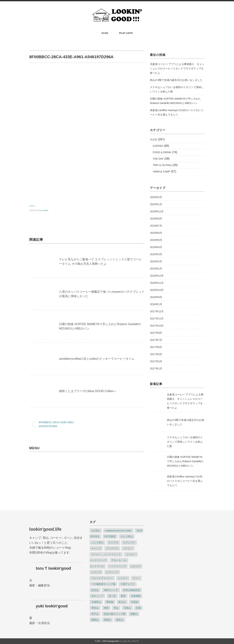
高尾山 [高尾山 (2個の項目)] (107, 620)
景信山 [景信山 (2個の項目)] (95, 608)
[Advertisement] (87, 168)
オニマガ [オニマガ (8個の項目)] (113, 542)
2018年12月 (157, 276)
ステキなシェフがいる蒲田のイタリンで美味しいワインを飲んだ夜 (177, 89)
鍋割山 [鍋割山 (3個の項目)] (95, 620)
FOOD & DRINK (162, 152)
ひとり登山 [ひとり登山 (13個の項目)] (127, 536)
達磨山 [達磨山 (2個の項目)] (134, 614)
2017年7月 (156, 340)
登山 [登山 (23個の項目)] (116, 608)
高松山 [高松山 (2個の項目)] (120, 620)
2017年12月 (157, 311)
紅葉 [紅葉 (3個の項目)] (138, 608)
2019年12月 (157, 211)
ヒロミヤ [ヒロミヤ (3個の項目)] (136, 566)
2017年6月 (156, 347)
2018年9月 (156, 297)
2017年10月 (157, 326)
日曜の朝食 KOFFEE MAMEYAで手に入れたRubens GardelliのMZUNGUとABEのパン (175, 101)
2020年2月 (156, 197)
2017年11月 (157, 319)
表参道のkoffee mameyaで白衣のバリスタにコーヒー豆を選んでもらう (177, 112)
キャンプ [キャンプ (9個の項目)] (96, 548)
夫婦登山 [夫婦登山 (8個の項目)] (96, 602)
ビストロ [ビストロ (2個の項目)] (96, 572)
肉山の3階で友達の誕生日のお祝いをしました (176, 80)
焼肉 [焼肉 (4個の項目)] (106, 608)
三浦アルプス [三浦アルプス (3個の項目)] (128, 584)
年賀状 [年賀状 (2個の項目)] (134, 602)
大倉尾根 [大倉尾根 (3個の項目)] (136, 596)
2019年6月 (156, 233)
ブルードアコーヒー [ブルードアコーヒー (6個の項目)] (102, 578)
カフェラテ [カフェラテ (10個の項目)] (129, 542)
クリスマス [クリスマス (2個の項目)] (112, 548)
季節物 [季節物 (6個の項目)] (110, 602)
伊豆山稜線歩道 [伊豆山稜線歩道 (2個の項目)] (132, 590)
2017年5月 (156, 354)
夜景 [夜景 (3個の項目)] (123, 596)
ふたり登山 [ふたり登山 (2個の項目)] (97, 542)
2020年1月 (156, 204)
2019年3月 (156, 254)
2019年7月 (156, 226)
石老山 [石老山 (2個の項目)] (127, 608)
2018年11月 (157, 283)
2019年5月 (156, 240)
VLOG (105, 33)
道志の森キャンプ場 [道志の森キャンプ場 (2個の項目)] (115, 614)
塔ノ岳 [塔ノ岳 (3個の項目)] (112, 596)
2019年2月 (156, 261)
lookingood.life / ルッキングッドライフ (123, 641)
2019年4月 (156, 247)
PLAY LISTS (126, 33)
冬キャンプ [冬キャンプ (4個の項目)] (97, 596)
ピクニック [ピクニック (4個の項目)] (112, 572)
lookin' (46, 210)
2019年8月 (156, 219)
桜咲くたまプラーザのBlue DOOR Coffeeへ (88, 391)
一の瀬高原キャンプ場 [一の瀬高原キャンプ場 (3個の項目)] (103, 584)
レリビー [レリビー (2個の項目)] (123, 578)
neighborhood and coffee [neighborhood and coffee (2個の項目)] (118, 531)
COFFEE (158, 146)
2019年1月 (156, 269)
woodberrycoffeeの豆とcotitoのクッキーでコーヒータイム (97, 359)
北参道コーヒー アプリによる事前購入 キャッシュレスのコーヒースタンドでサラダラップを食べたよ (177, 68)
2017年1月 (156, 368)
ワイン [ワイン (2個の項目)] (136, 578)
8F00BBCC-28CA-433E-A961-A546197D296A (57, 424)
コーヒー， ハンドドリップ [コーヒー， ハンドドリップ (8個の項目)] (106, 554)
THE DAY (158, 159)
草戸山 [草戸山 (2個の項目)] (95, 614)
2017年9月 (156, 333)
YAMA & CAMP (161, 172)
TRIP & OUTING (162, 165)
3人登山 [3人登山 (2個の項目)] (96, 531)
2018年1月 (156, 304)
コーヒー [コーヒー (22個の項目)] (128, 548)
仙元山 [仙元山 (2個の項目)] (95, 590)
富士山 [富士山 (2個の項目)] (122, 602)
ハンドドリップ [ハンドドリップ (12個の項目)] (117, 566)
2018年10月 (157, 290)
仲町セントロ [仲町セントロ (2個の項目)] (111, 590)
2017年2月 (156, 361)
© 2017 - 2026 (101, 641)
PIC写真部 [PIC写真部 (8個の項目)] (110, 536)
